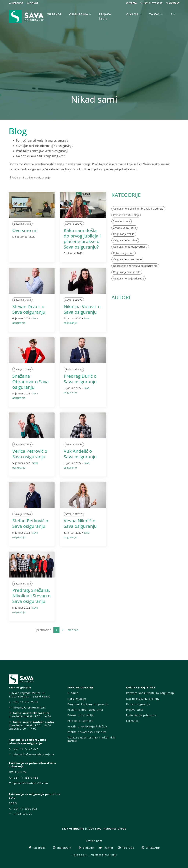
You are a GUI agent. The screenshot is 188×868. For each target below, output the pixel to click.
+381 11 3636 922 (25, 809)
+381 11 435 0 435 (25, 778)
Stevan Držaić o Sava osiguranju (29, 309)
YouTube (126, 848)
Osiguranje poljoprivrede (129, 278)
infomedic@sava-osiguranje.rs (33, 754)
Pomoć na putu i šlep (126, 215)
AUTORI (121, 297)
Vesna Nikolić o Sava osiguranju (80, 523)
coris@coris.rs (22, 814)
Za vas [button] (154, 14)
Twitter (106, 848)
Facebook (37, 848)
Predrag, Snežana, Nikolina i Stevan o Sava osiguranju (31, 596)
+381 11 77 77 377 (25, 749)
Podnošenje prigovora (141, 715)
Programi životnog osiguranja (88, 704)
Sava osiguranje (73, 829)
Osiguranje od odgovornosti (130, 247)
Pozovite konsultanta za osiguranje (150, 693)
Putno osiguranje (124, 253)
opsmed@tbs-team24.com (30, 783)
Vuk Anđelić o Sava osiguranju (80, 454)
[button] (173, 14)
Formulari (133, 721)
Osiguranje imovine (125, 240)
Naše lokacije (77, 699)
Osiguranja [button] (79, 14)
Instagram (62, 848)
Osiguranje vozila (124, 234)
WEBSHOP (17, 3)
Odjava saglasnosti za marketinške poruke (92, 739)
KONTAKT (174, 3)
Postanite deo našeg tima (85, 710)
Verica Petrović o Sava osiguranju (30, 454)
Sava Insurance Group (111, 829)
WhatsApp (151, 848)
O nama (73, 693)
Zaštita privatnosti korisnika (87, 732)
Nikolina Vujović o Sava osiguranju (82, 309)
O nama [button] (132, 14)
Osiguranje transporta (127, 272)
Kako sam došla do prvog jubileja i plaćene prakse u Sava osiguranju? (82, 239)
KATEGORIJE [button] (126, 195)
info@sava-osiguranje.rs (29, 707)
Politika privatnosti (80, 721)
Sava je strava (22, 224)
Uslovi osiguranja (138, 704)
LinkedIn (86, 848)
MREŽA (133, 3)
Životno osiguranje (124, 228)
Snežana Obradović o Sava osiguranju (30, 381)
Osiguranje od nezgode (127, 259)
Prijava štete (105, 17)
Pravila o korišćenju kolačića (87, 726)
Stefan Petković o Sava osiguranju (30, 523)
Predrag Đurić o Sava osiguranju (80, 379)
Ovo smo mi (25, 230)
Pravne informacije (81, 715)
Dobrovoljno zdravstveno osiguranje (135, 266)
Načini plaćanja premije (143, 699)
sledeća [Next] (73, 630)
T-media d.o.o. (79, 855)
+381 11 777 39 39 (153, 3)
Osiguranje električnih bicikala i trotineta (138, 209)
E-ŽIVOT (34, 3)
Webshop (55, 14)
